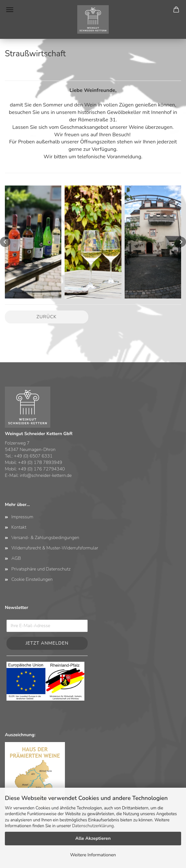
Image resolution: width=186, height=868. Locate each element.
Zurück (46, 317)
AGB (16, 558)
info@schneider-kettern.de (46, 475)
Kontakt (19, 527)
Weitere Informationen (93, 855)
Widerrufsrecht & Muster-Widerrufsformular (55, 548)
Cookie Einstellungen (32, 579)
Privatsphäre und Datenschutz (41, 569)
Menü (10, 10)
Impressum (22, 517)
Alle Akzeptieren (93, 838)
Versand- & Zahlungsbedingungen (45, 538)
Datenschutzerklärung (93, 826)
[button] (5, 242)
